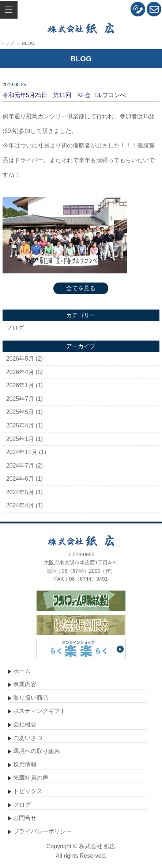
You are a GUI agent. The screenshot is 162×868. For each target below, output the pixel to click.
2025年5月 (20, 412)
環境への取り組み (37, 751)
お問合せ (25, 818)
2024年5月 (20, 492)
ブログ (15, 328)
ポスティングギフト (39, 711)
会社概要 (25, 724)
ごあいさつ (28, 738)
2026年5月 (20, 359)
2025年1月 (20, 439)
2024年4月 (20, 505)
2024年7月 (20, 466)
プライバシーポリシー (42, 831)
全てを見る (81, 288)
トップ (7, 43)
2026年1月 (20, 385)
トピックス (28, 791)
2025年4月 (20, 425)
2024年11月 (22, 452)
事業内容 (25, 684)
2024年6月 (20, 479)
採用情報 (25, 765)
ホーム (22, 671)
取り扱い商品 (31, 698)
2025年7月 (20, 399)
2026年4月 (20, 372)
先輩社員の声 (31, 778)
